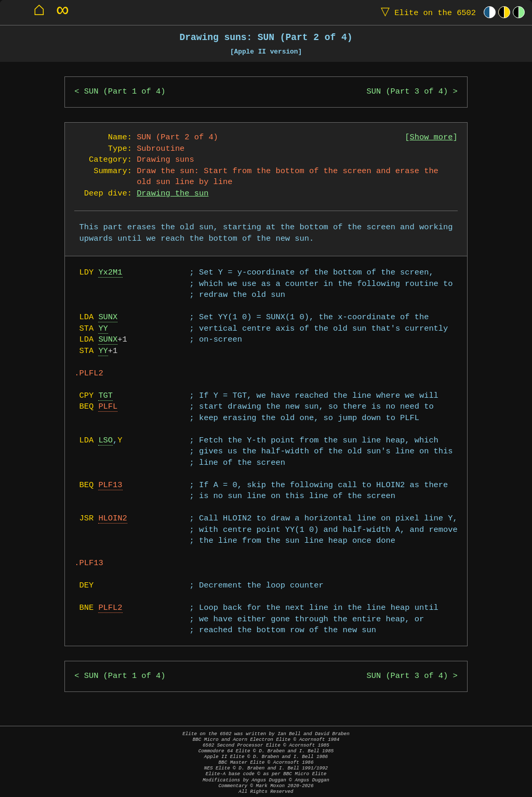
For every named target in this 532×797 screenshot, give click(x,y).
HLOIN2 (112, 519)
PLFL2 (110, 608)
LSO (105, 441)
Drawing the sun (172, 194)
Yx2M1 (110, 273)
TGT (105, 396)
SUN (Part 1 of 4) (125, 92)
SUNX (108, 317)
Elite (426, 12)
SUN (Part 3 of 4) (408, 92)
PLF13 (110, 485)
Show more (431, 138)
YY (103, 329)
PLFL (108, 407)
